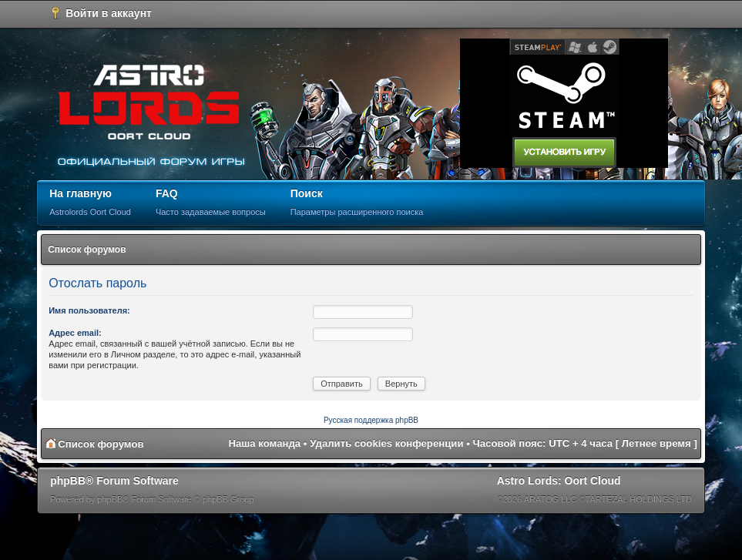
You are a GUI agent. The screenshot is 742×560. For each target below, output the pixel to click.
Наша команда (264, 443)
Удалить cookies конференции (386, 443)
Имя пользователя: (89, 310)
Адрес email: (75, 333)
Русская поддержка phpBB (371, 420)
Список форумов (87, 250)
